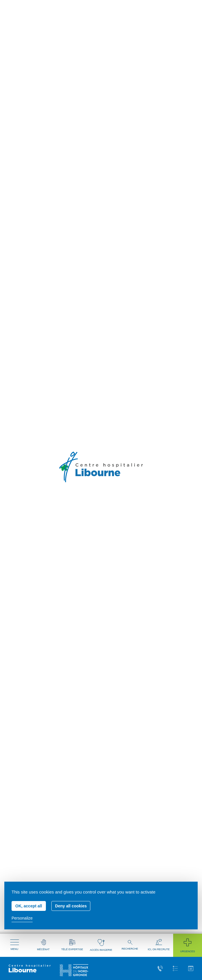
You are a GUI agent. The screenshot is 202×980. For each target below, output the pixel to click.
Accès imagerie (101, 945)
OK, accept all (29, 906)
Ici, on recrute (159, 945)
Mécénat (43, 945)
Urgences (187, 945)
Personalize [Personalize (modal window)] (22, 918)
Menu (15, 945)
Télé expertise (72, 945)
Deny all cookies (71, 906)
